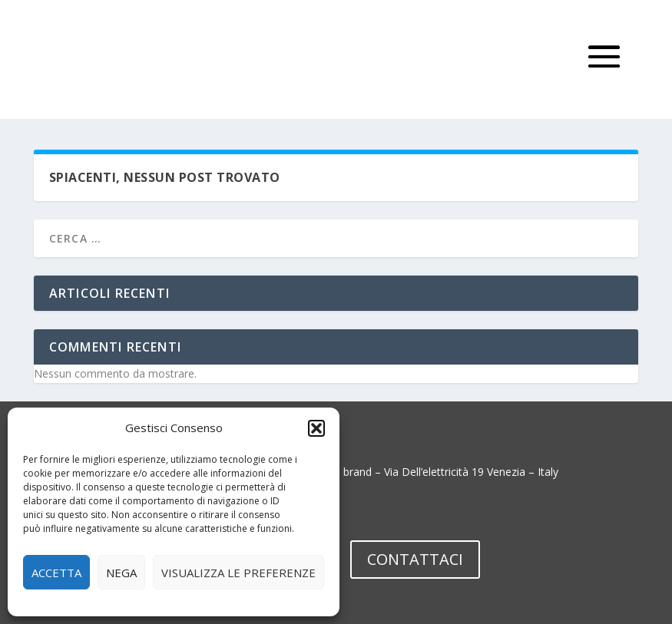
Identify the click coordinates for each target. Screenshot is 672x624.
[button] (316, 428)
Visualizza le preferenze (238, 573)
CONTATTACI (415, 559)
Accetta (56, 573)
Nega (121, 573)
